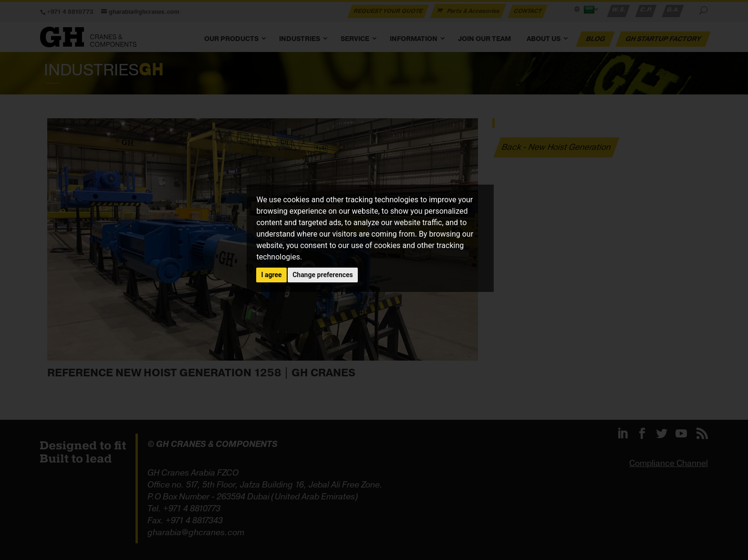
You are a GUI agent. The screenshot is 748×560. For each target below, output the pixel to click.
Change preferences (323, 275)
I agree (271, 275)
